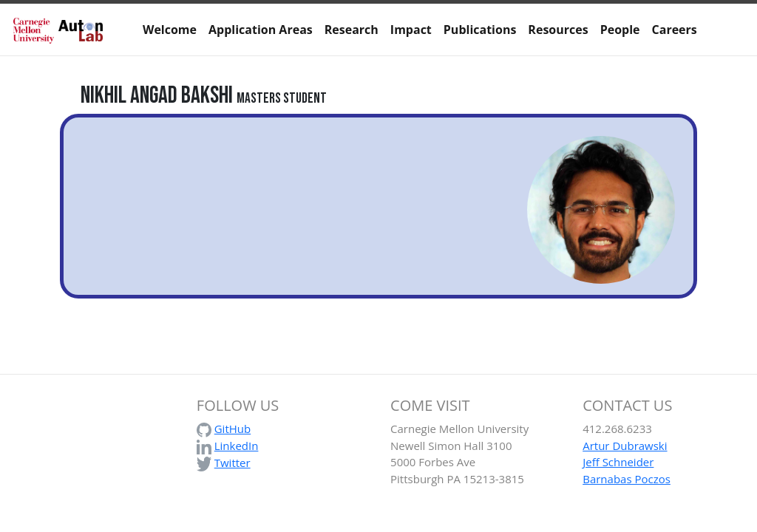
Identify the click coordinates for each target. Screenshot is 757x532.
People (620, 30)
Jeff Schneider (618, 462)
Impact (411, 30)
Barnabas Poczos (627, 479)
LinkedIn (237, 446)
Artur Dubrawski (625, 446)
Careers (675, 30)
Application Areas (261, 30)
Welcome (170, 30)
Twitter (232, 463)
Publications (480, 30)
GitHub (232, 429)
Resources (558, 30)
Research (352, 30)
